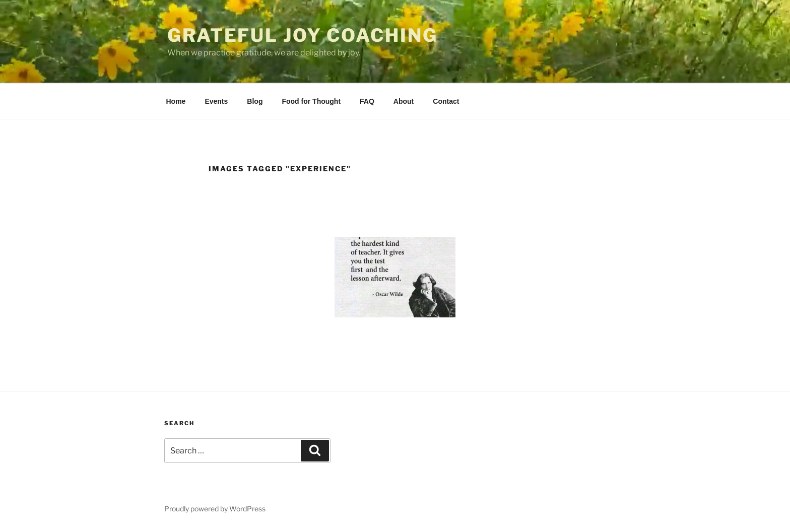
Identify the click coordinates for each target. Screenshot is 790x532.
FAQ (367, 101)
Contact (446, 101)
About (404, 101)
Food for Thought (311, 101)
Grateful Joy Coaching (302, 35)
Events (216, 101)
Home (176, 101)
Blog (255, 101)
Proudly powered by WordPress (215, 509)
